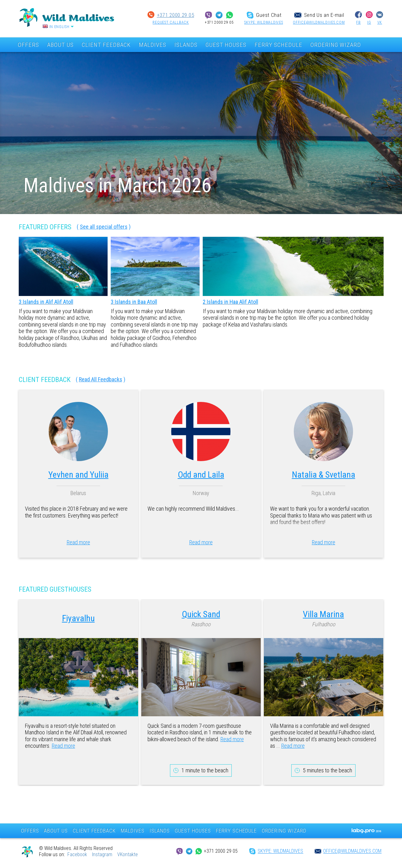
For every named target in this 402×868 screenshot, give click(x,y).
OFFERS (28, 45)
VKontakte (128, 854)
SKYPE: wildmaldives (264, 22)
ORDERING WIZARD (336, 45)
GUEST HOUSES (226, 45)
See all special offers (104, 227)
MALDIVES (153, 45)
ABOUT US (60, 45)
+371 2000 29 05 (176, 15)
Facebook (77, 854)
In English (59, 27)
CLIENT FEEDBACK (106, 45)
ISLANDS (186, 45)
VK (380, 22)
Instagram (102, 854)
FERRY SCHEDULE (278, 45)
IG (369, 22)
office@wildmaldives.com (319, 22)
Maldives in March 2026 (117, 186)
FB (358, 22)
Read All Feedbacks (101, 379)
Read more (78, 542)
